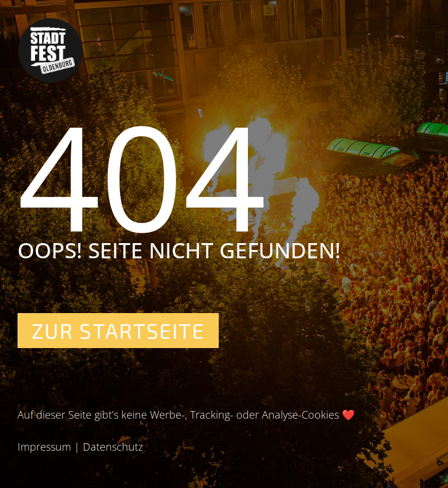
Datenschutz (113, 447)
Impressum (44, 447)
